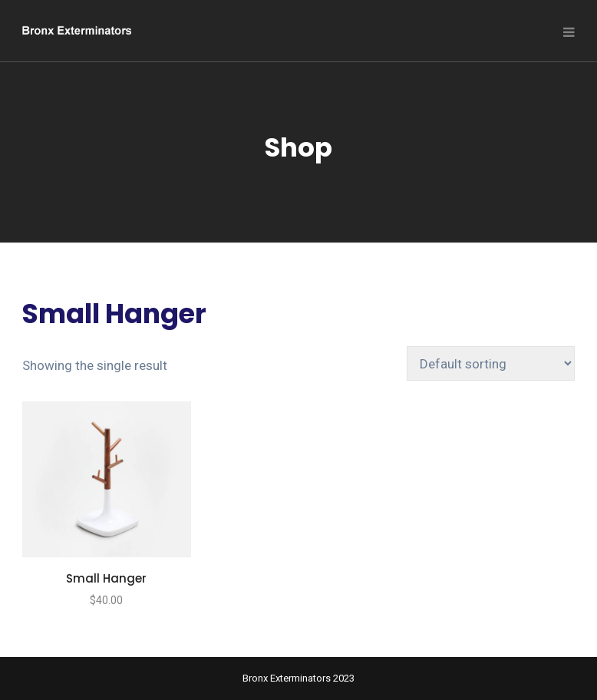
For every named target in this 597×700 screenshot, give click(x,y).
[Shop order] (491, 363)
